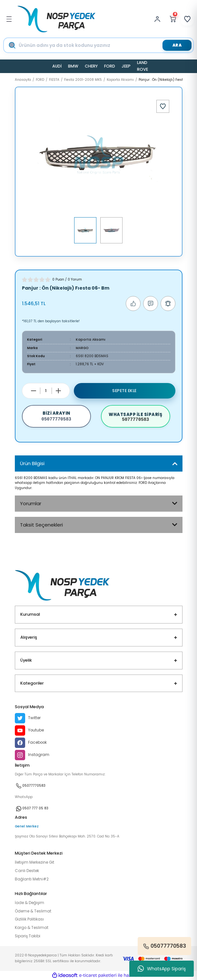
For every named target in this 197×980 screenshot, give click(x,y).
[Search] (104, 45)
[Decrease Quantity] (34, 391)
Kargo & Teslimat (32, 928)
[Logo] (56, 19)
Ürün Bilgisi (32, 463)
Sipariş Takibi (28, 936)
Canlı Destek (27, 871)
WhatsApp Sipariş (162, 969)
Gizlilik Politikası (29, 919)
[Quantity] (46, 391)
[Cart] (173, 19)
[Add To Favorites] (163, 106)
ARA (177, 45)
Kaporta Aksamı (91, 340)
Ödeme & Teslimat (33, 911)
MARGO (82, 348)
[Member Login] (159, 19)
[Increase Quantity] (58, 391)
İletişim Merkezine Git (34, 862)
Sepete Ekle (124, 391)
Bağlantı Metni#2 (32, 879)
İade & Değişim (30, 903)
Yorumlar (31, 503)
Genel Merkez (27, 826)
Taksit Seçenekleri (41, 525)
